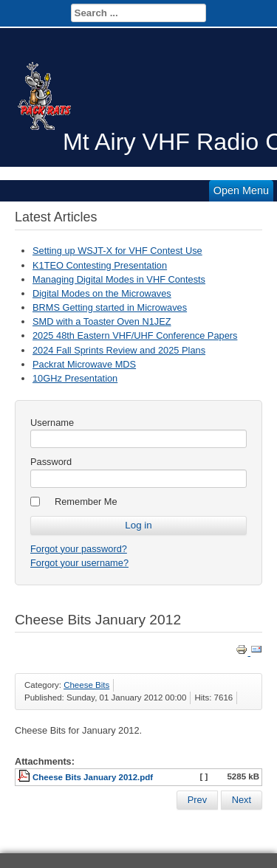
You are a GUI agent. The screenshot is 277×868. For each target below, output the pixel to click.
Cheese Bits (86, 685)
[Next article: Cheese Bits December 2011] (242, 800)
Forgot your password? (79, 549)
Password (51, 462)
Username (52, 423)
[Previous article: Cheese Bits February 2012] (197, 800)
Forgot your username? (79, 563)
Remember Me (86, 502)
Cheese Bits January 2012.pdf (93, 777)
